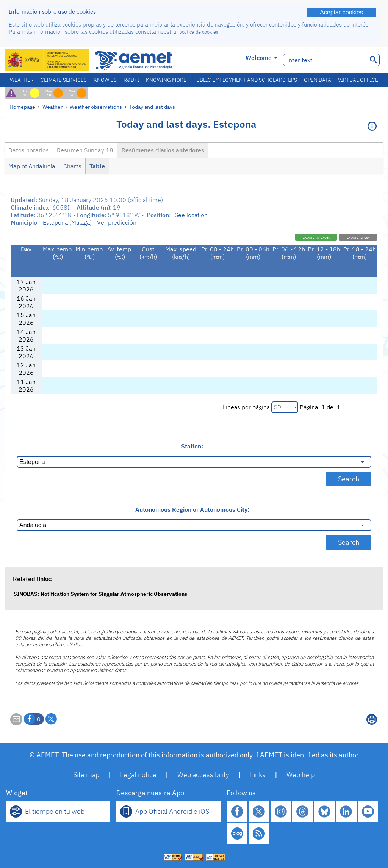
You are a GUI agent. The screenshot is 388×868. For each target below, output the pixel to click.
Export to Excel (316, 237)
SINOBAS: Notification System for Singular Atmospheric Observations (100, 594)
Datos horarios (29, 150)
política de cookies (199, 32)
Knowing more (166, 80)
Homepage (22, 107)
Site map (86, 775)
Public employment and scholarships (245, 80)
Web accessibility (203, 775)
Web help (301, 775)
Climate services (64, 80)
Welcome (262, 58)
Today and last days (152, 107)
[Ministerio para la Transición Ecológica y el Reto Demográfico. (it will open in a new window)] (47, 60)
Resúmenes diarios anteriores (163, 150)
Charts (72, 166)
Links (258, 775)
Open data (318, 80)
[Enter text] (325, 60)
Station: (192, 446)
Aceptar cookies (341, 12)
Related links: (32, 579)
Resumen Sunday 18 (85, 150)
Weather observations (96, 107)
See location (191, 215)
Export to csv (358, 237)
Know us (105, 80)
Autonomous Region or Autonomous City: (192, 509)
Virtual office (358, 80)
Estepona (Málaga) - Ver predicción (90, 222)
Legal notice (138, 775)
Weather (22, 80)
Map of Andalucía (32, 166)
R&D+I (131, 80)
